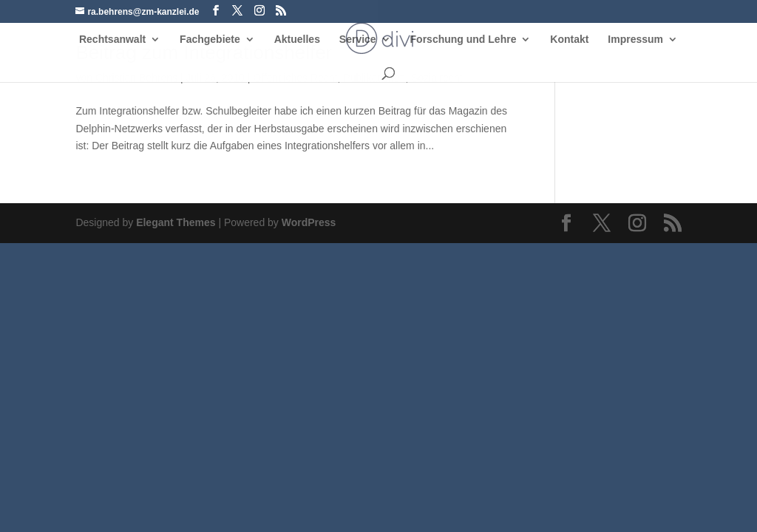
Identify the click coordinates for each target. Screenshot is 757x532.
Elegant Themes (176, 222)
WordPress (309, 222)
